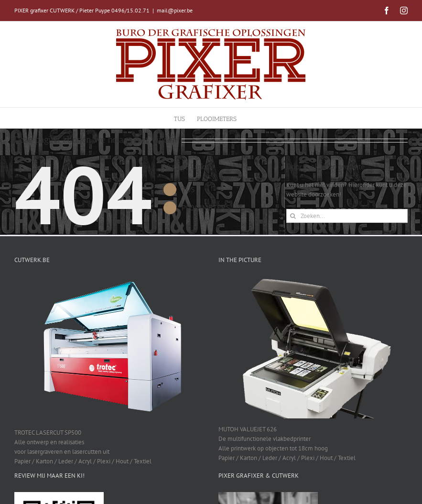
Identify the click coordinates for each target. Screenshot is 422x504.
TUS (188, 189)
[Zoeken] (293, 216)
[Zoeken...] (347, 216)
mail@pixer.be (175, 10)
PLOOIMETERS (206, 208)
